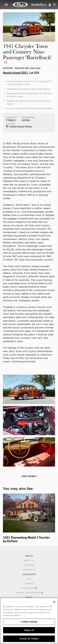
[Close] (54, 602)
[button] (50, 5)
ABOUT (29, 556)
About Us (29, 561)
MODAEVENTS (29, 588)
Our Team (29, 565)
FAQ (29, 579)
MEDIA (29, 597)
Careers (29, 584)
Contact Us (29, 570)
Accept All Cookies (29, 639)
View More (29, 476)
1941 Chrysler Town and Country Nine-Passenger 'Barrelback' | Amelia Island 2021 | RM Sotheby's (30, 5)
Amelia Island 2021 (15, 73)
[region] (29, 621)
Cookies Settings (29, 622)
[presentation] (5, 519)
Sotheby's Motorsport (29, 593)
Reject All (29, 630)
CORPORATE (29, 574)
